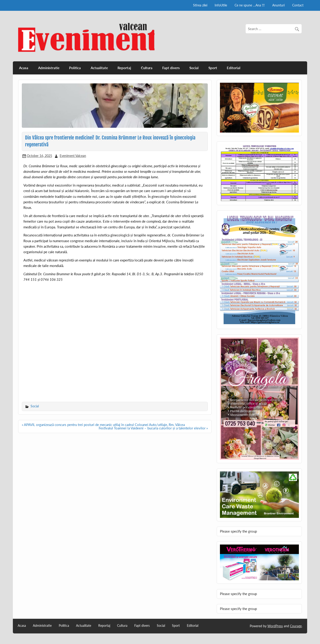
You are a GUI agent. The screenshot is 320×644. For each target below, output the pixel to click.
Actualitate (99, 68)
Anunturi (278, 5)
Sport (213, 68)
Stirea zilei (200, 5)
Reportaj (124, 68)
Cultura (147, 68)
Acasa (24, 68)
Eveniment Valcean (73, 156)
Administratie (49, 68)
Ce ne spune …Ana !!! (250, 5)
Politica (75, 68)
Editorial (234, 68)
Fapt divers (171, 68)
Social (194, 68)
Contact (298, 5)
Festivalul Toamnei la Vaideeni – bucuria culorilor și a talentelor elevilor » (153, 428)
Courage (296, 626)
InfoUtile (221, 5)
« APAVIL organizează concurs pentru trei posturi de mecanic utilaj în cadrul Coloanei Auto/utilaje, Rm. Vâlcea (103, 425)
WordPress (275, 626)
